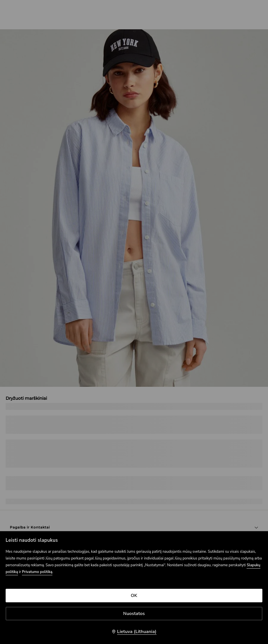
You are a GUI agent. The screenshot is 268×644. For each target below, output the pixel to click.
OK (134, 596)
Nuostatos (134, 614)
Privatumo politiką (37, 572)
